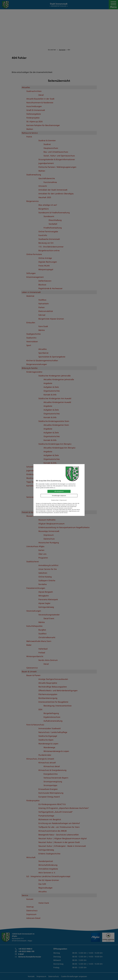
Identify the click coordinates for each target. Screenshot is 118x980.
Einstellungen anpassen (59, 496)
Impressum (63, 500)
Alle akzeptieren (59, 491)
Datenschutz (55, 500)
